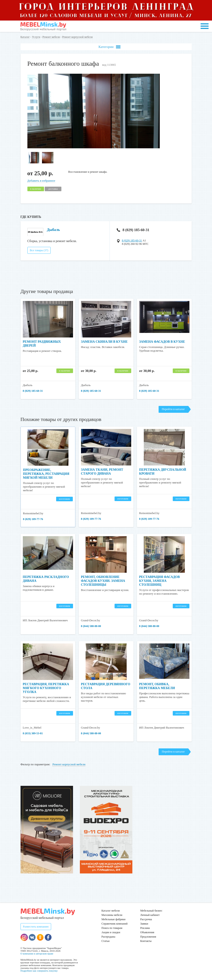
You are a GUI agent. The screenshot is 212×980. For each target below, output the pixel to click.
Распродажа (108, 937)
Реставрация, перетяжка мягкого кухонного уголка (46, 688)
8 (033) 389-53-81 (33, 733)
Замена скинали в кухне (104, 342)
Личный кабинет (150, 915)
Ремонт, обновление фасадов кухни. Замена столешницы (103, 581)
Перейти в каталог (173, 409)
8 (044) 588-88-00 (91, 626)
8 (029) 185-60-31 (133, 230)
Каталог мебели (111, 911)
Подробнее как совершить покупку (39, 971)
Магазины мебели (112, 915)
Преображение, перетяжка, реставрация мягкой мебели (46, 474)
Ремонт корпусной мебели (78, 37)
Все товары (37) (39, 250)
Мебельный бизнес (151, 911)
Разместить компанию (36, 927)
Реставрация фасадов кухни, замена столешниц (160, 581)
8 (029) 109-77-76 (33, 519)
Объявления (147, 932)
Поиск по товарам (112, 928)
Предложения (148, 937)
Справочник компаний (115, 924)
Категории (109, 47)
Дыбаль (54, 230)
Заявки (144, 924)
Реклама (145, 928)
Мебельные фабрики (114, 919)
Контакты (146, 941)
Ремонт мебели (51, 37)
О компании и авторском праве (37, 954)
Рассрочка (146, 919)
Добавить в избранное (41, 181)
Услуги (36, 37)
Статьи (106, 941)
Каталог (25, 37)
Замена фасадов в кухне (162, 342)
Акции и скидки (111, 932)
